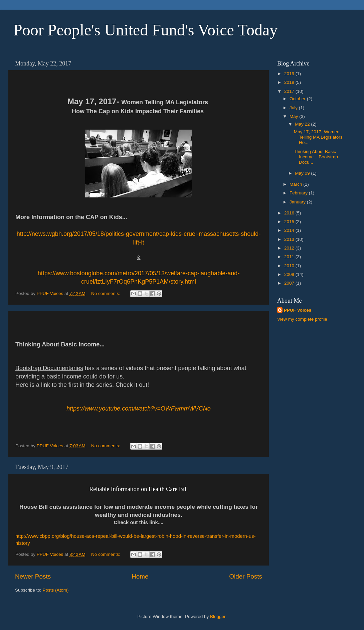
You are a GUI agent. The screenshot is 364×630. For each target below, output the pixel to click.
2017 (290, 91)
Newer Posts (33, 576)
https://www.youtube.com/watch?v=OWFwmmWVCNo (139, 409)
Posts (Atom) (56, 590)
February (299, 193)
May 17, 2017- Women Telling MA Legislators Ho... (319, 137)
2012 (290, 248)
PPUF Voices (298, 310)
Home (140, 576)
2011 (290, 257)
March (296, 184)
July (294, 108)
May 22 (303, 124)
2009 (290, 274)
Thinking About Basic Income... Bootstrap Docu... (316, 157)
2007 (290, 283)
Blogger (218, 616)
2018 (290, 82)
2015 (290, 222)
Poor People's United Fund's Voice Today (145, 30)
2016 (290, 213)
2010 (290, 266)
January (298, 202)
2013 (290, 239)
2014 (290, 230)
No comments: (106, 293)
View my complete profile (302, 319)
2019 (290, 74)
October (298, 99)
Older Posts (246, 576)
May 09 (303, 173)
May (294, 116)
